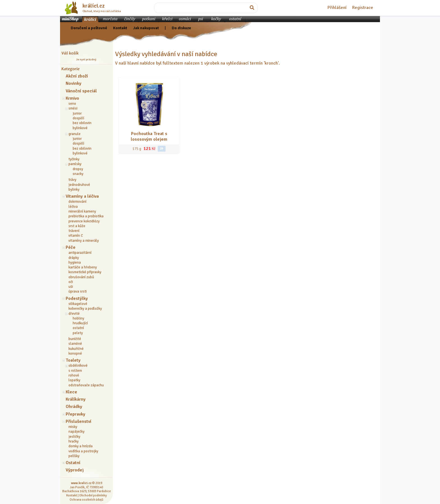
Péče (71, 247)
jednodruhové (79, 185)
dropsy (78, 169)
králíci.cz (94, 6)
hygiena (75, 263)
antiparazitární (80, 253)
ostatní (78, 328)
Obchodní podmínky (93, 495)
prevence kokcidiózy (84, 221)
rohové (74, 375)
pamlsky (75, 164)
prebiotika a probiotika (86, 216)
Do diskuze (181, 28)
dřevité (74, 314)
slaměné (75, 344)
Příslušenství (78, 421)
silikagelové (78, 304)
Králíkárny (76, 399)
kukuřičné (76, 349)
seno (72, 104)
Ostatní (73, 463)
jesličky (74, 437)
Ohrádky (74, 407)
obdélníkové (78, 366)
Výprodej (75, 470)
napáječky (76, 432)
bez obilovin (82, 123)
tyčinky (74, 159)
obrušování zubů (81, 277)
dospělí (78, 118)
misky (73, 427)
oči (71, 282)
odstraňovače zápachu (86, 385)
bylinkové (80, 128)
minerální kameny (82, 211)
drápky (74, 258)
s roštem (75, 371)
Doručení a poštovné (89, 28)
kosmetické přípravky (85, 272)
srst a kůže (77, 226)
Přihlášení (337, 8)
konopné (75, 354)
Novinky (74, 83)
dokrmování (77, 202)
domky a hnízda (81, 446)
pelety (78, 333)
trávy (72, 180)
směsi (73, 108)
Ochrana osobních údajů (86, 500)
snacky (78, 174)
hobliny (78, 318)
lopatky (74, 380)
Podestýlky (77, 298)
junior (77, 113)
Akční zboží (77, 76)
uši (71, 287)
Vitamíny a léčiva (82, 196)
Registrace (363, 8)
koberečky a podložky (85, 309)
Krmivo (72, 98)
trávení (74, 231)
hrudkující (80, 323)
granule (75, 134)
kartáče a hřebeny (83, 267)
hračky (74, 441)
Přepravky (75, 414)
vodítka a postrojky (83, 451)
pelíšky (74, 456)
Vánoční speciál (81, 91)
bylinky (74, 190)
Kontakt (120, 28)
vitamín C (76, 236)
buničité (75, 339)
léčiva (73, 207)
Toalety (73, 360)
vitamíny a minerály (84, 241)
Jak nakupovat (146, 28)
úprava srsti (78, 291)
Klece (71, 392)
